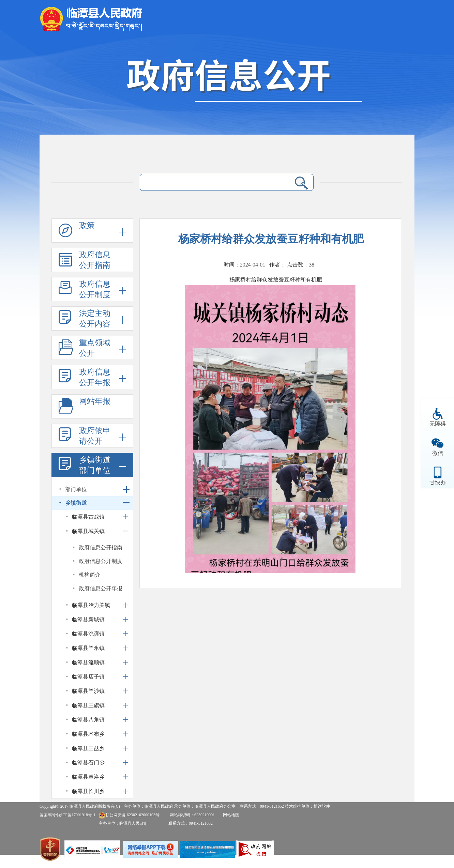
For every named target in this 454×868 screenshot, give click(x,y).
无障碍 (438, 424)
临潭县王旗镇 (88, 705)
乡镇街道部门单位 (95, 465)
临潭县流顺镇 (88, 662)
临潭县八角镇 (88, 720)
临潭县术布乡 (88, 734)
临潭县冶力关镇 (91, 605)
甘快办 (438, 482)
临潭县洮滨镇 (88, 634)
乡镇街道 (76, 503)
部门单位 (76, 489)
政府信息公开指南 (95, 260)
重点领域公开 (95, 348)
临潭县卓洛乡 (88, 777)
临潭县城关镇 (88, 531)
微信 (438, 453)
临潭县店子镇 (88, 677)
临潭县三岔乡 (88, 748)
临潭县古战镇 (88, 517)
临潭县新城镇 (88, 619)
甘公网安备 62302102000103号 (129, 815)
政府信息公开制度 (95, 289)
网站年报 (95, 401)
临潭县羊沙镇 (88, 691)
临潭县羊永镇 (88, 648)
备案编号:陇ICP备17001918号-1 (67, 815)
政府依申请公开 (95, 436)
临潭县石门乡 (88, 763)
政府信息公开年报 (95, 377)
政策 (87, 225)
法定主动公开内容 (95, 319)
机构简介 (90, 575)
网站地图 (231, 815)
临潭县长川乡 (88, 791)
